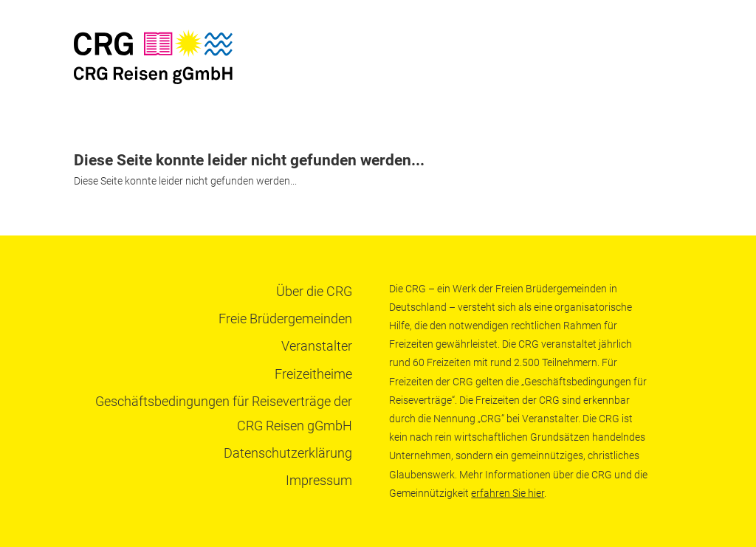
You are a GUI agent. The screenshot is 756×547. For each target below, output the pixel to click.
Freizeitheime (313, 374)
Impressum (319, 480)
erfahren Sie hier (508, 493)
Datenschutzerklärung (288, 453)
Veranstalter (317, 346)
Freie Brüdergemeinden (285, 319)
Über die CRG (314, 291)
